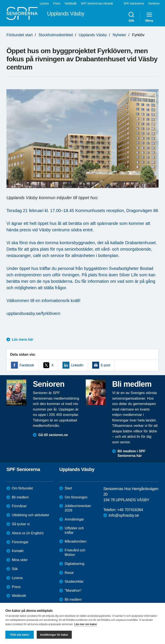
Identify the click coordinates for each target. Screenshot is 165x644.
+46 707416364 (130, 510)
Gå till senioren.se (53, 435)
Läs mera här (23, 339)
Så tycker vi (21, 524)
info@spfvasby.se (124, 515)
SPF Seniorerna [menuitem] (134, 3)
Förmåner (19, 506)
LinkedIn (77, 365)
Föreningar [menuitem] (20, 542)
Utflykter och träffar (74, 530)
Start (68, 488)
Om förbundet (22, 488)
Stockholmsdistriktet (56, 35)
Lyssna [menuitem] (44, 3)
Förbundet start (20, 35)
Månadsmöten (76, 541)
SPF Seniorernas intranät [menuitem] (97, 3)
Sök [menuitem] (131, 17)
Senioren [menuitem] (154, 3)
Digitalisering (75, 564)
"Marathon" (73, 591)
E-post (105, 365)
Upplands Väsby (93, 35)
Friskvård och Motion (75, 552)
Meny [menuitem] (149, 17)
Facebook (27, 365)
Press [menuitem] (57, 3)
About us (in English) (28, 533)
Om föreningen (76, 497)
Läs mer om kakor (86, 624)
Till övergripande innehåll (0, 0)
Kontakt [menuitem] (18, 551)
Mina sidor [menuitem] (20, 560)
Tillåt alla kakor (20, 635)
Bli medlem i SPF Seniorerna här (131, 453)
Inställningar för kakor (54, 635)
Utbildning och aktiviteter (31, 515)
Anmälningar (74, 519)
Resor (69, 573)
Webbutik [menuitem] (71, 3)
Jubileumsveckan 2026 (78, 508)
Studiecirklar (74, 582)
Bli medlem (20, 497)
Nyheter (119, 35)
